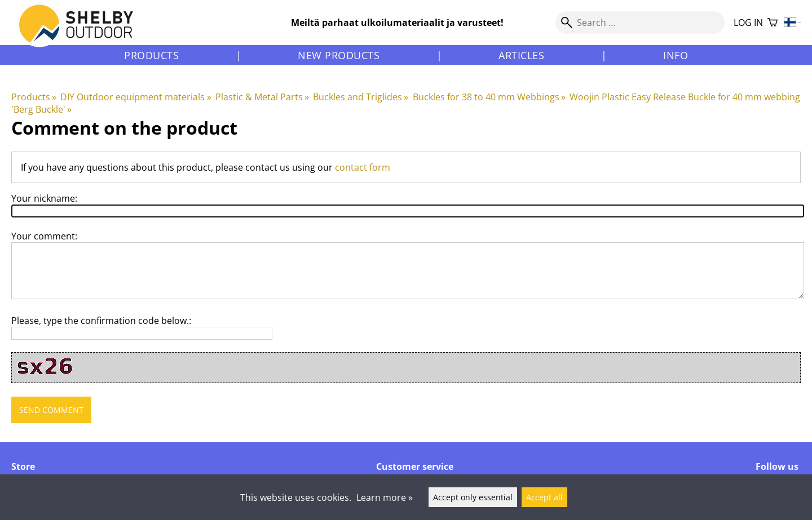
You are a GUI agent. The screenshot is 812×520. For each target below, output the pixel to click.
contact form (363, 167)
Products (151, 55)
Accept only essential (473, 497)
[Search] (640, 23)
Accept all (544, 497)
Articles (521, 55)
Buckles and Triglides (361, 97)
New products (339, 55)
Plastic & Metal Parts (262, 97)
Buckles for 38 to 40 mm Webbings (489, 97)
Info (676, 55)
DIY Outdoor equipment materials (136, 97)
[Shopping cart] (773, 23)
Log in (748, 23)
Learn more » (385, 497)
